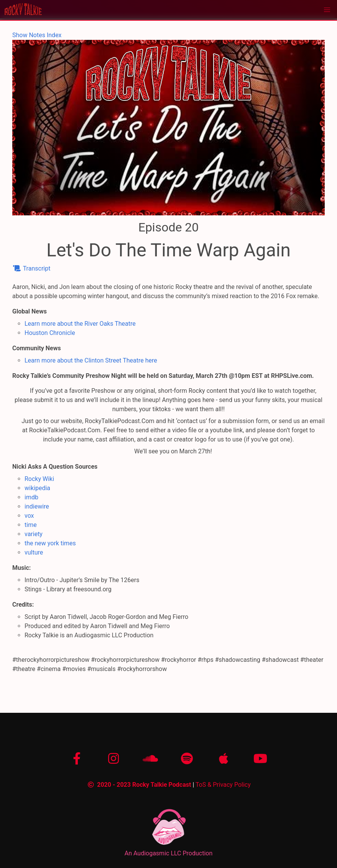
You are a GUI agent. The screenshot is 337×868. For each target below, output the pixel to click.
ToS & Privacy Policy (223, 785)
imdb (31, 497)
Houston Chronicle (50, 333)
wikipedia (37, 488)
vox (29, 516)
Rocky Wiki (39, 479)
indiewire (37, 506)
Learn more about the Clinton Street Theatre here (91, 360)
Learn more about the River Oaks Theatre (80, 324)
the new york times (50, 543)
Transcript (31, 268)
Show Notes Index (37, 35)
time (31, 525)
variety (34, 534)
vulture (34, 552)
